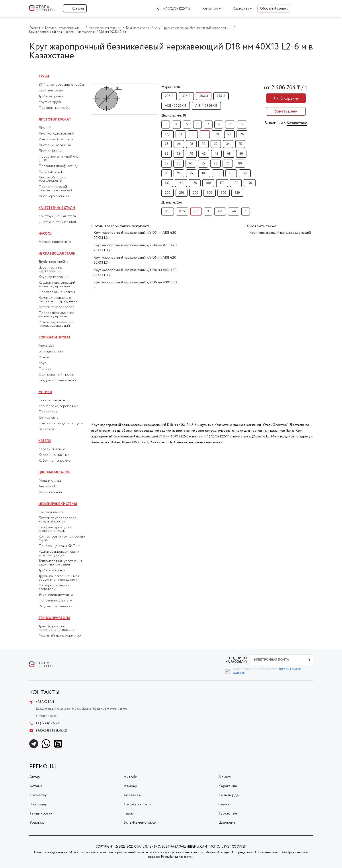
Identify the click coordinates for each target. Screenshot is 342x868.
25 (167, 144)
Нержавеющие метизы (57, 292)
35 (240, 144)
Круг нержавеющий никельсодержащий (280, 233)
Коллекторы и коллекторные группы (62, 538)
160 (208, 183)
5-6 (234, 212)
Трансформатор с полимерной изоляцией (58, 628)
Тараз (129, 813)
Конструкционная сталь (57, 216)
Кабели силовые (52, 449)
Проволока (48, 412)
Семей (224, 804)
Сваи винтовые (51, 91)
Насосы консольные (55, 242)
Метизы (45, 392)
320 (224, 193)
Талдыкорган (41, 813)
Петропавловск (138, 804)
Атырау (130, 786)
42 (204, 154)
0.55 (182, 212)
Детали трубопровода (56, 307)
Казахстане (297, 123)
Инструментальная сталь (58, 222)
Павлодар (38, 804)
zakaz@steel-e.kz (48, 731)
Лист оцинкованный (55, 145)
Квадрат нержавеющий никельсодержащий (57, 285)
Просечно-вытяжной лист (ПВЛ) (59, 158)
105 (218, 173)
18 (205, 134)
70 (215, 164)
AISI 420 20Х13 (176, 106)
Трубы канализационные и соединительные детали (59, 578)
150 (195, 183)
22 (229, 134)
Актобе (130, 777)
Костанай (132, 795)
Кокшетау (38, 795)
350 (237, 193)
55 (166, 164)
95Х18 (221, 96)
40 (191, 154)
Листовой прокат (55, 120)
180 (236, 183)
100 (204, 173)
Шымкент (227, 823)
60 (191, 164)
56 (179, 164)
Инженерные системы (58, 504)
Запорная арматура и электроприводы (55, 529)
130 (167, 183)
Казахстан (241, 9)
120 (245, 173)
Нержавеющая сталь (57, 254)
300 (210, 193)
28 (191, 144)
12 (242, 125)
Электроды (47, 429)
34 (228, 144)
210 (182, 193)
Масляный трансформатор (60, 636)
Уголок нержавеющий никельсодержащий (56, 324)
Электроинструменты (56, 595)
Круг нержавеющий (54, 277)
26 (179, 144)
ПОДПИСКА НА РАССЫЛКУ (236, 660)
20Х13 (169, 96)
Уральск (37, 823)
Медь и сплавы (50, 481)
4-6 (220, 212)
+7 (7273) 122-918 (177, 9)
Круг (42, 363)
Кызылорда (229, 795)
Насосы (45, 234)
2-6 (196, 212)
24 (242, 134)
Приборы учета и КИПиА (59, 546)
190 (250, 183)
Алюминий (47, 486)
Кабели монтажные (54, 455)
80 (240, 164)
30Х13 (186, 96)
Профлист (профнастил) (58, 166)
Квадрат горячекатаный (57, 380)
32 (216, 144)
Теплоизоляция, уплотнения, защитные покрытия (61, 563)
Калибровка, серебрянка (58, 406)
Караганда (228, 786)
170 (222, 183)
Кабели (45, 441)
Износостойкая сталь (56, 139)
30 (204, 144)
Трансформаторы (54, 618)
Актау (35, 777)
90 (179, 173)
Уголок (44, 357)
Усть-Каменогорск (140, 823)
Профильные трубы (54, 108)
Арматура (46, 346)
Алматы (225, 777)
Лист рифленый (51, 151)
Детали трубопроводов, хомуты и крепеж (58, 520)
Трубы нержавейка (54, 262)
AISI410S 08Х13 (206, 106)
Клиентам (210, 9)
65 (203, 164)
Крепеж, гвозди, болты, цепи (61, 423)
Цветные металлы (55, 473)
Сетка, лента (48, 418)
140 (181, 183)
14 (181, 134)
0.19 (168, 212)
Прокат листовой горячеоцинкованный (56, 189)
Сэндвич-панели (51, 512)
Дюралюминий (50, 492)
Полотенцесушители (55, 601)
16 (193, 134)
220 (195, 193)
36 (167, 154)
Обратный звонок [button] (274, 9)
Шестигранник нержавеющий (50, 269)
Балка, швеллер (51, 352)
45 (216, 154)
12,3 (168, 134)
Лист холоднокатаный (56, 134)
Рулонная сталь (51, 172)
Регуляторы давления (55, 606)
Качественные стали (57, 208)
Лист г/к (45, 128)
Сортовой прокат (55, 338)
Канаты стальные (52, 400)
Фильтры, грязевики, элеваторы (54, 587)
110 (231, 173)
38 (179, 154)
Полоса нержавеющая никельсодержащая (56, 315)
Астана (36, 786)
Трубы (44, 77)
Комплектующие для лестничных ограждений (58, 300)
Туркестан (228, 813)
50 (241, 154)
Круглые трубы (50, 102)
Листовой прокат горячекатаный (53, 179)
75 (228, 164)
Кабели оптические (54, 461)
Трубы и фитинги (52, 570)
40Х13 (204, 96)
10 (230, 125)
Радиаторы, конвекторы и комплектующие (59, 554)
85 (167, 173)
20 (217, 134)
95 (191, 173)
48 (229, 154)
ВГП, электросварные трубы (61, 85)
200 (168, 193)
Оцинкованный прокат (57, 375)
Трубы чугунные (51, 96)
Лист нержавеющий (54, 196)
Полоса (45, 369)
